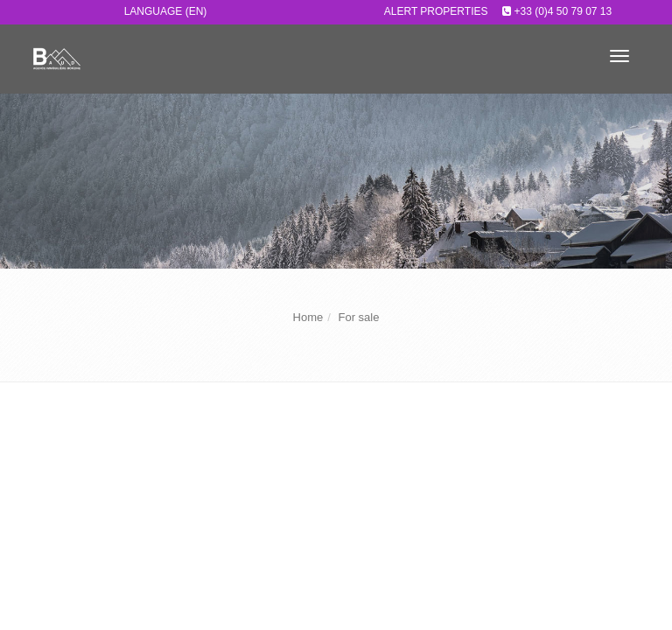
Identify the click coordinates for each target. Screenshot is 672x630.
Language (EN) (166, 11)
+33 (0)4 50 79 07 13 (563, 11)
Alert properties (436, 11)
